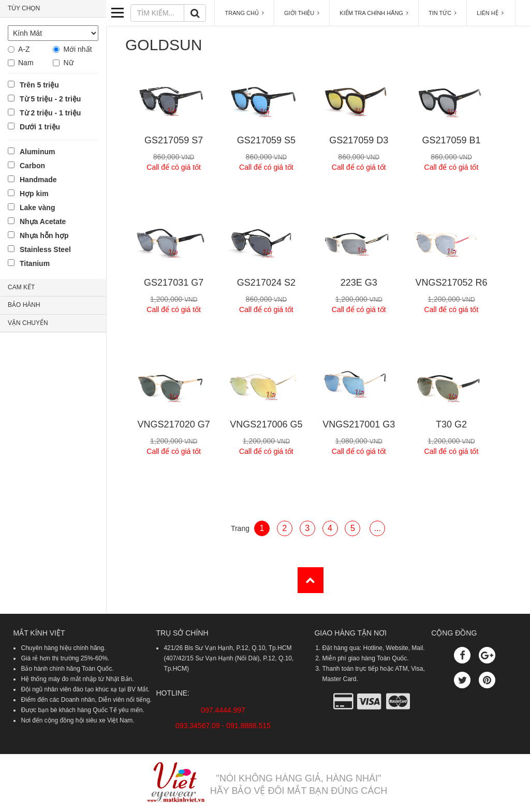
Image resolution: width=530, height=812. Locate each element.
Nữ (68, 63)
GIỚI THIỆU (302, 13)
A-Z (24, 49)
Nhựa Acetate (43, 222)
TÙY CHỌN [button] (24, 8)
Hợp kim (34, 194)
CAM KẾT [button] (21, 287)
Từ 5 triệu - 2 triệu (50, 99)
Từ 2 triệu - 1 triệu (50, 113)
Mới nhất (77, 49)
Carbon (32, 166)
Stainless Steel (45, 249)
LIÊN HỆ (491, 13)
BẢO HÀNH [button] (24, 305)
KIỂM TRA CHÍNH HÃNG (374, 13)
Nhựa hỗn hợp (44, 235)
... (378, 528)
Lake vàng (37, 208)
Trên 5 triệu (39, 85)
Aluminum (37, 152)
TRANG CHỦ (244, 13)
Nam (26, 63)
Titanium (35, 263)
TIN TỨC (443, 13)
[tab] (53, 9)
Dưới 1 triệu (40, 127)
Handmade (38, 180)
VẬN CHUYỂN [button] (28, 323)
